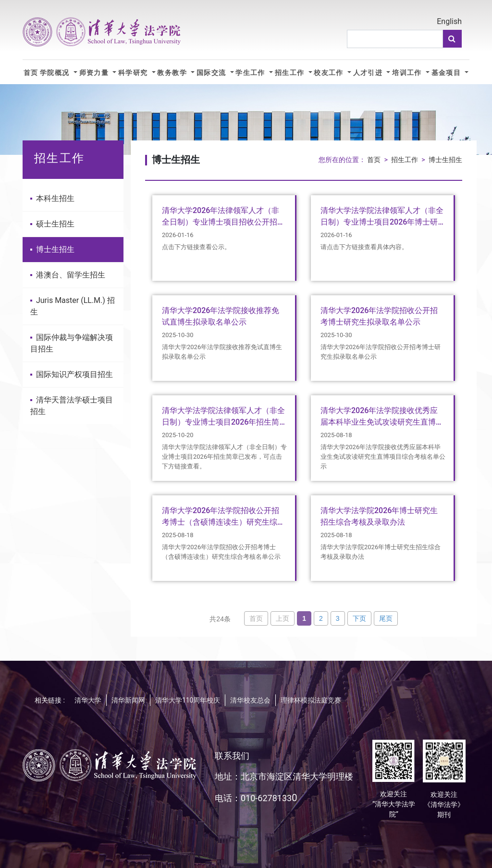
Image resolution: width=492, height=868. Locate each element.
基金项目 (447, 73)
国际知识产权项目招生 (72, 374)
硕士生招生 (52, 224)
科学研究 (134, 73)
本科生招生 (52, 198)
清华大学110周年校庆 (188, 700)
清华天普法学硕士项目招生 (72, 406)
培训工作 (408, 73)
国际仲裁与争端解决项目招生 (72, 343)
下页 (359, 618)
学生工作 (251, 73)
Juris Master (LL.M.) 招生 (73, 306)
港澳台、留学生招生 (68, 275)
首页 (31, 73)
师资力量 (95, 73)
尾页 (386, 618)
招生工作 (291, 73)
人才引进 (369, 73)
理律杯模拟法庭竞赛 (311, 700)
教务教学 (173, 73)
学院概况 (56, 73)
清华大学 (88, 700)
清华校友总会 (250, 700)
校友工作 (330, 73)
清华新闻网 (128, 700)
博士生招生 (52, 249)
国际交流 (212, 73)
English (449, 21)
